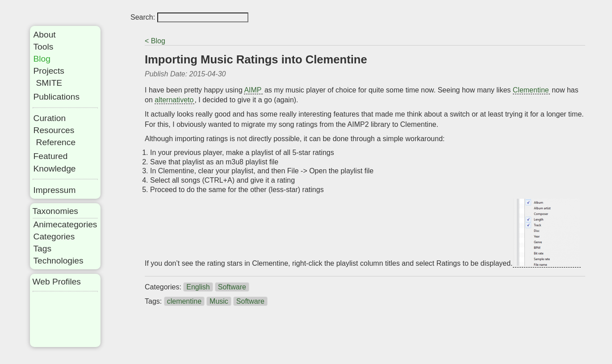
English (198, 287)
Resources (54, 130)
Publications (57, 97)
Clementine (531, 90)
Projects (49, 71)
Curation (50, 118)
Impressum (55, 190)
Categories (54, 236)
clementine (184, 301)
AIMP (253, 90)
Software (232, 287)
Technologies (59, 261)
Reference (56, 142)
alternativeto (174, 100)
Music (219, 301)
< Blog (155, 41)
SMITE (49, 83)
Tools (44, 47)
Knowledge (55, 169)
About (45, 35)
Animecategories (65, 224)
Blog (42, 59)
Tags (43, 249)
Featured (51, 156)
